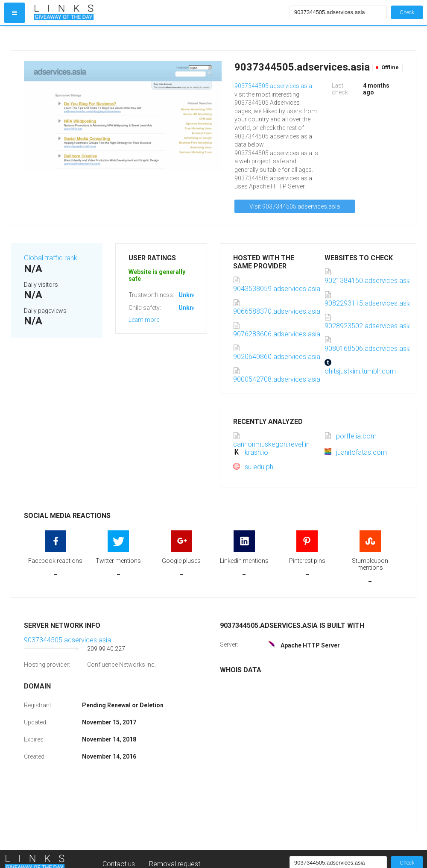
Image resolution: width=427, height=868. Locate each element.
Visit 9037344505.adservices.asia (295, 206)
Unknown (192, 295)
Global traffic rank (51, 258)
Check (407, 12)
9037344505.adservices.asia (273, 86)
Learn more (144, 320)
